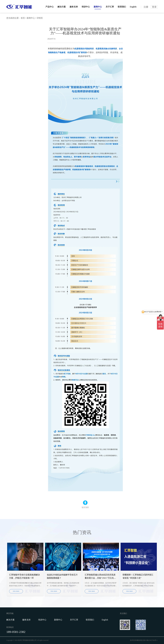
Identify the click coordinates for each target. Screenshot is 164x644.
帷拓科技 (140, 640)
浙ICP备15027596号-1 (150, 640)
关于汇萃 (110, 7)
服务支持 (74, 7)
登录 (154, 7)
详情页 (40, 18)
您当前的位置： (14, 18)
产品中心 (50, 7)
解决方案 (62, 7)
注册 (146, 7)
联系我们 (122, 7)
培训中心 (86, 7)
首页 (23, 18)
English (133, 7)
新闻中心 (98, 7)
